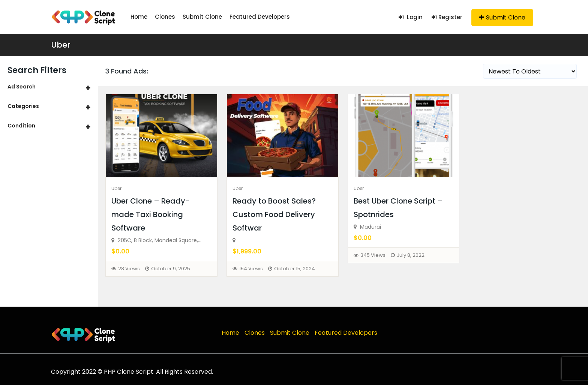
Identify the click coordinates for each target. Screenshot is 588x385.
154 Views (251, 269)
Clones (165, 17)
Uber (61, 45)
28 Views (129, 269)
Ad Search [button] (22, 87)
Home (139, 17)
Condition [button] (21, 126)
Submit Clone (202, 17)
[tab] (49, 87)
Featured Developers (260, 17)
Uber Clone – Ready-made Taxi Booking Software (151, 214)
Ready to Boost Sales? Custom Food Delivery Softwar (274, 214)
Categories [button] (23, 106)
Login (411, 17)
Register (447, 17)
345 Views (373, 255)
